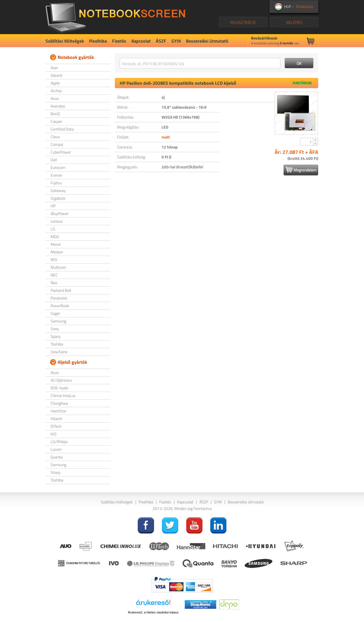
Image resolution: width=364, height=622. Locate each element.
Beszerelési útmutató (207, 41)
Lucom (56, 449)
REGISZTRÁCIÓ (243, 22)
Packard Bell (61, 290)
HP (53, 206)
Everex (56, 175)
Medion (57, 252)
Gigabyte (58, 198)
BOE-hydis (60, 388)
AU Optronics (61, 380)
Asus (55, 98)
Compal (57, 144)
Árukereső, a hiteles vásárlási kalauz (153, 612)
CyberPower (61, 152)
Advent (56, 75)
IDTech (56, 426)
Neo (54, 283)
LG (53, 229)
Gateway (58, 190)
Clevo (55, 137)
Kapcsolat (141, 41)
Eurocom (58, 167)
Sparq (55, 336)
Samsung (58, 321)
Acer (54, 68)
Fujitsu (56, 183)
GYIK (176, 41)
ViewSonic (59, 352)
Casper (56, 121)
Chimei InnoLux (63, 395)
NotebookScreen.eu (115, 17)
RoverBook (60, 306)
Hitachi (56, 419)
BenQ (55, 114)
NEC (54, 275)
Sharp (55, 472)
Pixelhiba (98, 41)
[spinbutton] (307, 142)
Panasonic (59, 298)
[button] (315, 140)
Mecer (56, 244)
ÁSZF (161, 41)
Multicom (58, 267)
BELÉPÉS (294, 22)
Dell (54, 160)
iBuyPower (60, 213)
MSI (54, 260)
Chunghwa (59, 403)
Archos (56, 91)
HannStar (58, 411)
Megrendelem (301, 170)
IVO (53, 434)
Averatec (58, 106)
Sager (55, 313)
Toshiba (57, 344)
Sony (55, 329)
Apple (55, 83)
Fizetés (119, 41)
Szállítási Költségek (65, 41)
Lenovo (57, 221)
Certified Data (62, 129)
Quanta (57, 457)
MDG (55, 236)
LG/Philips (59, 442)
